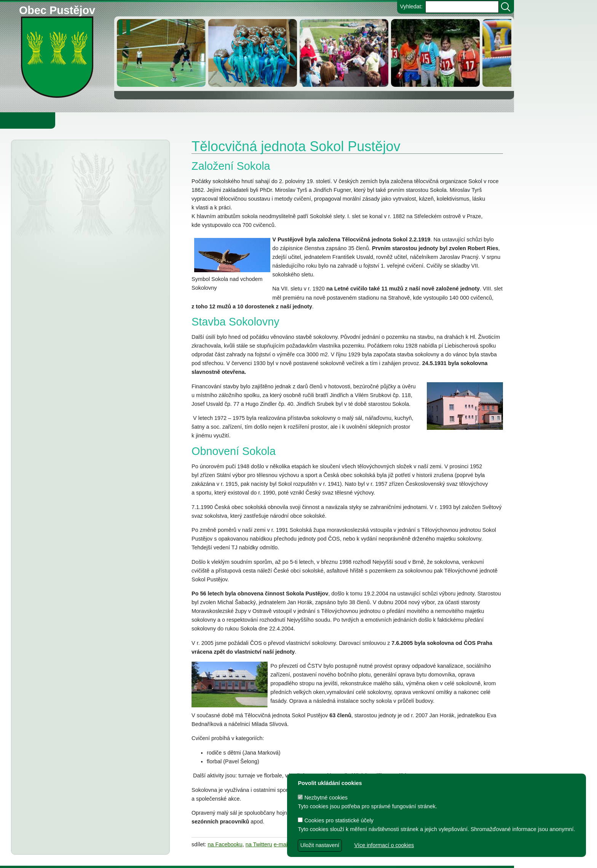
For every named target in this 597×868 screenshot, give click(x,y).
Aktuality (46, 159)
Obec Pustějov (57, 9)
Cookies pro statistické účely (336, 820)
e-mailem (285, 844)
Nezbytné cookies (323, 798)
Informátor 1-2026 (73, 341)
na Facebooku (225, 844)
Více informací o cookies (384, 845)
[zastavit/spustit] (127, 27)
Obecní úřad (21, 120)
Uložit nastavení (320, 845)
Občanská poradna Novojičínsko (90, 175)
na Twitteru (259, 844)
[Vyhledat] (506, 7)
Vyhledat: (411, 6)
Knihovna (129, 120)
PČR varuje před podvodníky (86, 327)
